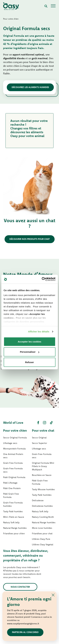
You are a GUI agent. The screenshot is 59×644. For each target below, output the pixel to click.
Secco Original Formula (15, 438)
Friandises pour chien (14, 533)
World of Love (13, 423)
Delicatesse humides (42, 506)
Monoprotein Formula (14, 449)
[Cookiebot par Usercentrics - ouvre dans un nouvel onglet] (42, 279)
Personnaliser (30, 352)
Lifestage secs (10, 443)
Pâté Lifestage (10, 483)
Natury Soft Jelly (11, 522)
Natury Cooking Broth (43, 517)
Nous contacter (20, 587)
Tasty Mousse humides (43, 489)
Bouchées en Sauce (42, 475)
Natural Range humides (15, 528)
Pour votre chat (43, 430)
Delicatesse (38, 500)
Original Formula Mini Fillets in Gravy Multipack (43, 466)
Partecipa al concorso (25, 632)
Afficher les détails (39, 332)
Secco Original (39, 438)
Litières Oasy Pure (41, 539)
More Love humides (42, 528)
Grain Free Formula (13, 463)
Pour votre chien (15, 430)
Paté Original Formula (14, 477)
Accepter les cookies (29, 341)
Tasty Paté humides (13, 511)
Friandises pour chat (42, 533)
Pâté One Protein (12, 488)
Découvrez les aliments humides (30, 87)
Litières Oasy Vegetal (43, 544)
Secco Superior (39, 443)
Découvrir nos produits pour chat (30, 239)
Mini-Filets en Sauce (14, 517)
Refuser (30, 362)
